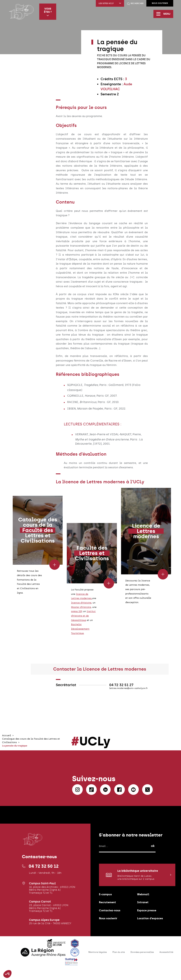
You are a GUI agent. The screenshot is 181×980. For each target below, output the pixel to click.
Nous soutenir (160, 3)
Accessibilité (166, 952)
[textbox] (126, 87)
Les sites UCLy (110, 3)
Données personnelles (142, 952)
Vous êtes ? (48, 12)
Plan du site (119, 952)
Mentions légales (98, 952)
